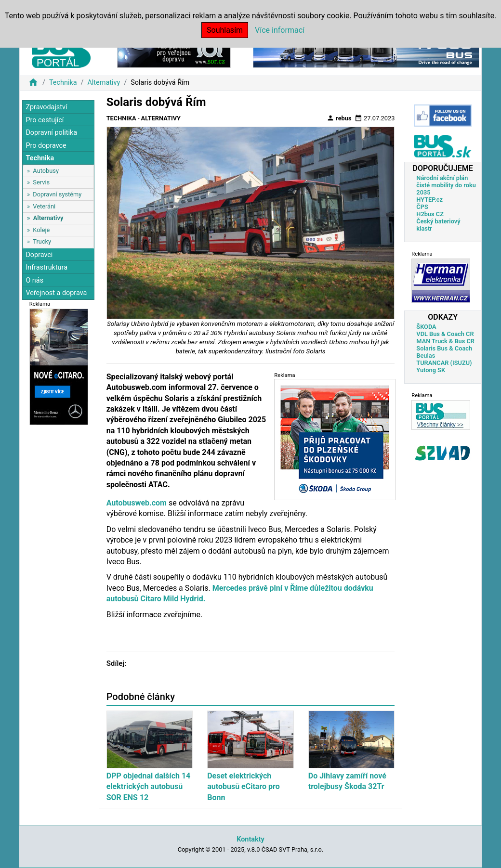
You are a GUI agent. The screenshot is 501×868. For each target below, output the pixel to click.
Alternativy (104, 83)
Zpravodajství (46, 107)
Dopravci (39, 255)
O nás (34, 280)
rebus (339, 118)
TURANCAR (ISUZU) (444, 363)
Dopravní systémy (57, 194)
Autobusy (46, 171)
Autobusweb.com (137, 503)
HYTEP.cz (429, 200)
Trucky (42, 241)
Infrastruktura (46, 267)
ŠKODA (426, 327)
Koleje (41, 230)
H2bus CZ (430, 214)
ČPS (422, 207)
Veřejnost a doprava (56, 293)
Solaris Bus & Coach (444, 348)
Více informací (280, 30)
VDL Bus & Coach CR (445, 334)
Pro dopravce (46, 146)
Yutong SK (431, 370)
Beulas (426, 356)
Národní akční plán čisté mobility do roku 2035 (446, 185)
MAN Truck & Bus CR (445, 341)
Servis (41, 182)
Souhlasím (225, 30)
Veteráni (44, 206)
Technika (63, 83)
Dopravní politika (51, 133)
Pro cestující (45, 120)
